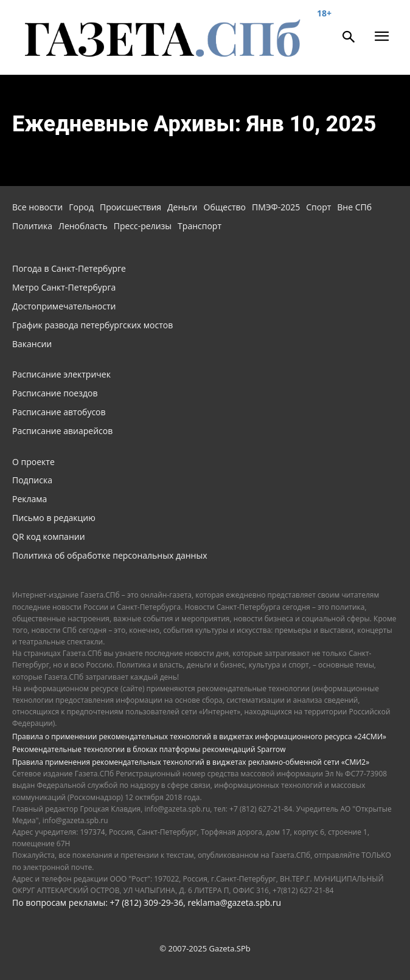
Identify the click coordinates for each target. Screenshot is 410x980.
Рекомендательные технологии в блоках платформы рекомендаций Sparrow (149, 749)
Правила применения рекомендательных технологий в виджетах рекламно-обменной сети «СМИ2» (191, 762)
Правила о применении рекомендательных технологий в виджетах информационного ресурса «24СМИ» (199, 737)
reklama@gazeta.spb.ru (234, 902)
